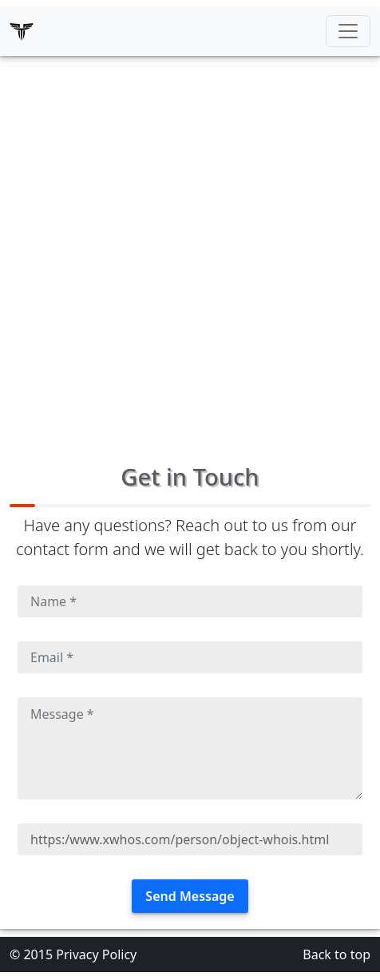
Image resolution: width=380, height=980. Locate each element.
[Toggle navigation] (348, 31)
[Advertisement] (190, 257)
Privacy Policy (96, 954)
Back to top (336, 954)
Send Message (190, 896)
